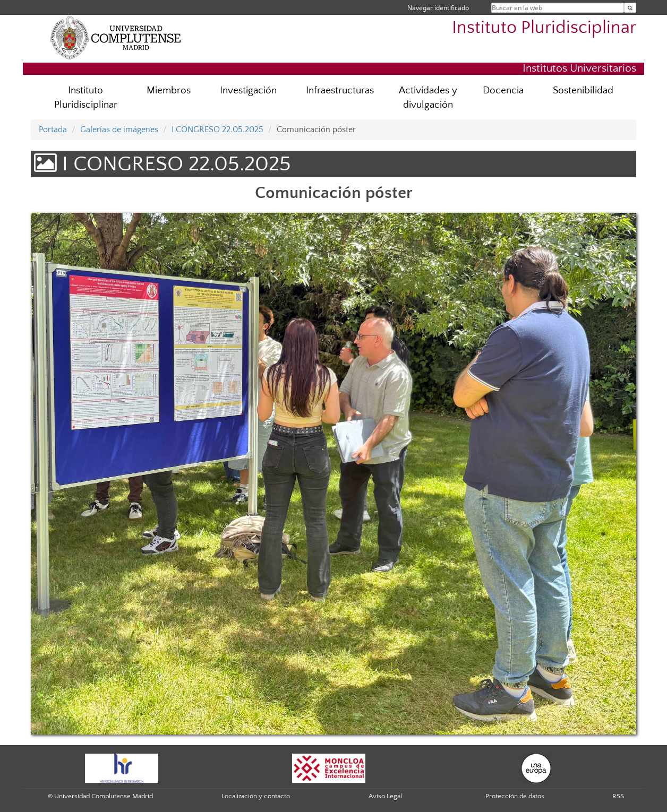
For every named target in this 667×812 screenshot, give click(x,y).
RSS (618, 796)
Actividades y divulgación (428, 98)
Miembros (169, 90)
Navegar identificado (438, 8)
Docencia (503, 90)
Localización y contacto (256, 796)
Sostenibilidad (583, 90)
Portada (53, 129)
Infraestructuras (340, 90)
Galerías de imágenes (119, 129)
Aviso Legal (385, 796)
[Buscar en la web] (630, 8)
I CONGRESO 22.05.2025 (217, 129)
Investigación (248, 90)
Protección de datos (515, 796)
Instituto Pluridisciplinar (544, 28)
